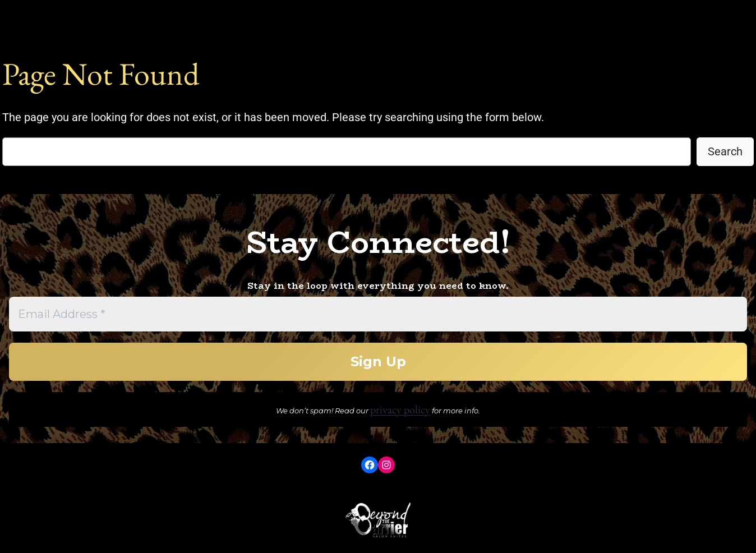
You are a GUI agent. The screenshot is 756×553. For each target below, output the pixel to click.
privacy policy (400, 409)
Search (725, 151)
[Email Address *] (378, 314)
